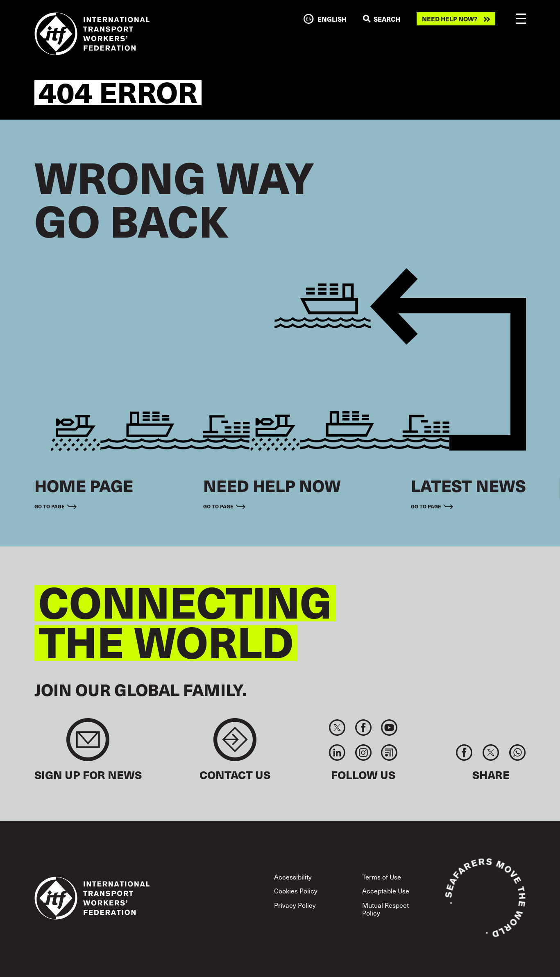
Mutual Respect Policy (385, 909)
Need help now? (450, 19)
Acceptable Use (386, 891)
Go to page (50, 506)
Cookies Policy (296, 891)
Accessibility (293, 877)
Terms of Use (382, 877)
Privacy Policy (295, 905)
